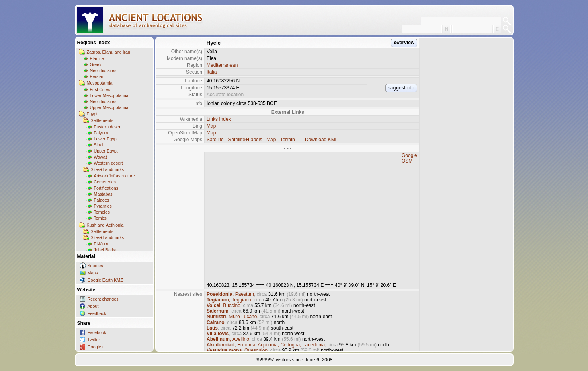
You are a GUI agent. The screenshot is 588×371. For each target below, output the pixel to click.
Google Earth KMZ (105, 280)
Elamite (97, 58)
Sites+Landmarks (108, 169)
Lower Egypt (106, 139)
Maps (93, 273)
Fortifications (106, 188)
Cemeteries (105, 182)
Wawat (100, 157)
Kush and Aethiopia (105, 225)
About (93, 306)
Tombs (100, 218)
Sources (95, 266)
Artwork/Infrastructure (115, 176)
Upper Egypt (106, 151)
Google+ (96, 347)
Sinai (99, 145)
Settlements (102, 120)
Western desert (109, 163)
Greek (96, 64)
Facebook (97, 332)
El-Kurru (102, 244)
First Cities (100, 89)
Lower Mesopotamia (109, 95)
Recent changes (103, 299)
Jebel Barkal (106, 250)
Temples (102, 212)
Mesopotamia (100, 83)
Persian (97, 76)
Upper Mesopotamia (109, 107)
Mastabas (103, 194)
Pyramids (103, 206)
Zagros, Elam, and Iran (109, 52)
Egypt (92, 114)
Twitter (94, 340)
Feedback (97, 313)
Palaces (102, 200)
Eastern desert (108, 127)
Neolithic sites (103, 70)
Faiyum (101, 133)
